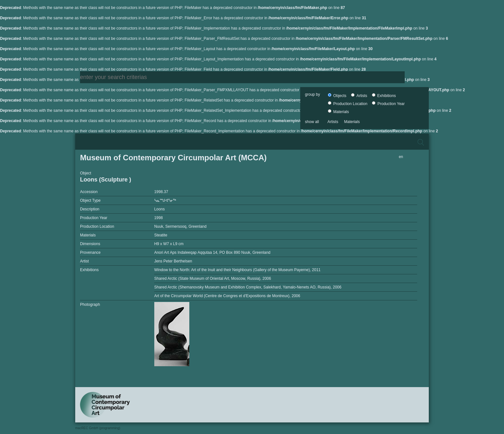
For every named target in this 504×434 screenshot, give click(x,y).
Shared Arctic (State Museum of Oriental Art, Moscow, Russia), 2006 (213, 279)
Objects (337, 96)
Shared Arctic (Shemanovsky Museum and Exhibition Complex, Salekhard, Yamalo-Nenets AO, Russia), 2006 (248, 287)
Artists (359, 96)
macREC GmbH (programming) (98, 428)
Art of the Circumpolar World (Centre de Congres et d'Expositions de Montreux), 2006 (227, 296)
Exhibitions (384, 96)
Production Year (388, 104)
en (401, 157)
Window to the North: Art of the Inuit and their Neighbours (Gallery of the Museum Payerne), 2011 (238, 270)
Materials (338, 112)
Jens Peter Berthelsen (173, 261)
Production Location (348, 104)
